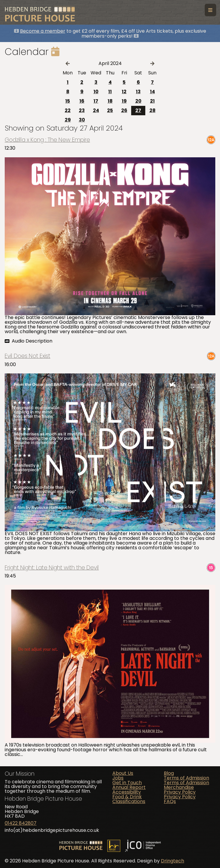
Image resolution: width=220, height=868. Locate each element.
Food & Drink (127, 797)
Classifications (129, 801)
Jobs (118, 778)
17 (96, 101)
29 (68, 120)
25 (110, 110)
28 (152, 110)
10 (96, 92)
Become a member (43, 31)
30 (82, 120)
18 (110, 101)
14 (152, 92)
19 (124, 101)
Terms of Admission (186, 778)
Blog (169, 773)
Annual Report (129, 787)
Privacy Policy (180, 792)
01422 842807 (21, 823)
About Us (123, 773)
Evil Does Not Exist (27, 356)
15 (68, 101)
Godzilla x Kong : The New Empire (47, 140)
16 (82, 101)
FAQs (170, 801)
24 (96, 110)
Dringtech (172, 861)
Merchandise (179, 787)
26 (124, 110)
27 (138, 110)
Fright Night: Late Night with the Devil (52, 568)
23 (82, 110)
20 (138, 101)
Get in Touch (127, 783)
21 (152, 101)
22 (68, 110)
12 (124, 92)
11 (110, 92)
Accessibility (127, 792)
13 (138, 92)
